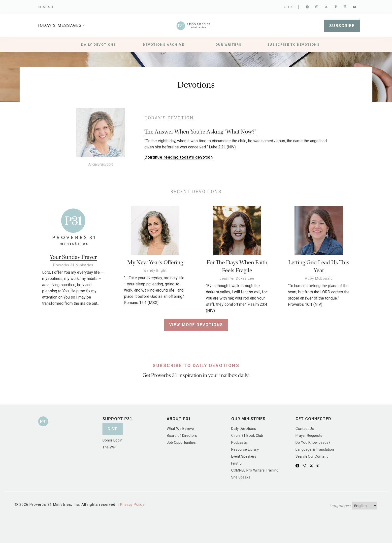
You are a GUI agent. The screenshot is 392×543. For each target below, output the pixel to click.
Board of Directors (182, 436)
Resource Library (245, 449)
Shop (290, 7)
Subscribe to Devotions (293, 45)
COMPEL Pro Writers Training (255, 470)
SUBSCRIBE (342, 26)
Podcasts (239, 442)
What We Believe (180, 429)
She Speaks (241, 477)
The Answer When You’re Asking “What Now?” (200, 132)
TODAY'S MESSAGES (60, 25)
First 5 (236, 463)
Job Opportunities (181, 442)
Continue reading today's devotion (179, 157)
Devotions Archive (163, 45)
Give (113, 429)
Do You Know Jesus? (313, 442)
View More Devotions (196, 325)
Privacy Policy (132, 505)
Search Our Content (312, 456)
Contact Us (305, 429)
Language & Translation (315, 449)
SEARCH (46, 7)
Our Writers (228, 45)
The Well (109, 447)
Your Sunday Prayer (73, 257)
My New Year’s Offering (155, 262)
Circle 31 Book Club (247, 436)
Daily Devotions (99, 45)
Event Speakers (244, 456)
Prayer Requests (309, 436)
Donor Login (112, 440)
